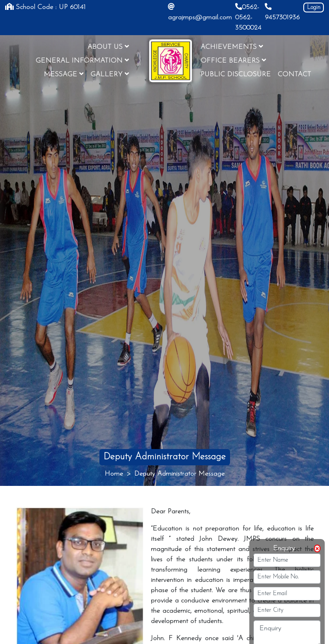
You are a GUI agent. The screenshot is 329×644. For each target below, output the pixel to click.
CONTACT (294, 75)
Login (314, 7)
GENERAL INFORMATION (82, 60)
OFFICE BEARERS (233, 60)
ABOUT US (108, 47)
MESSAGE (64, 74)
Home (114, 474)
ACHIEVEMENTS (232, 47)
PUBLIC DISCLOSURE (236, 75)
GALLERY (110, 74)
